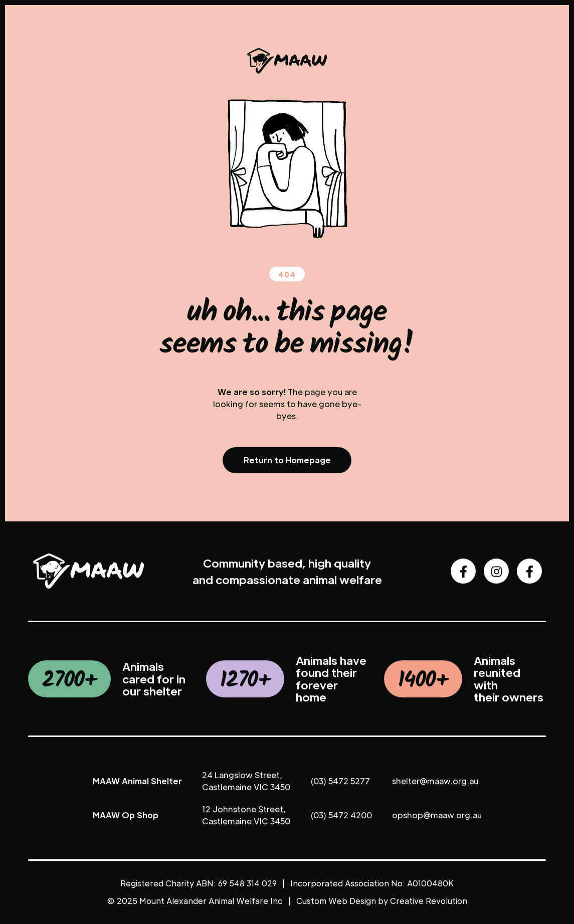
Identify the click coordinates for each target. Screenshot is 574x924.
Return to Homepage (287, 460)
